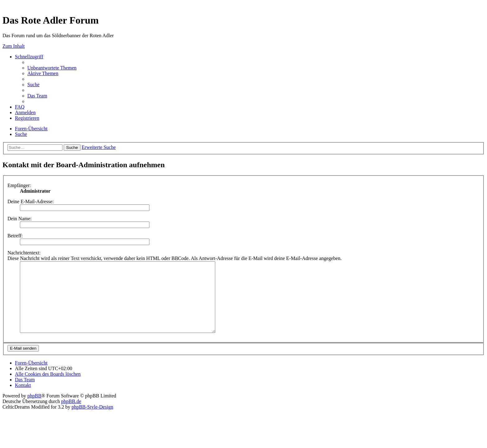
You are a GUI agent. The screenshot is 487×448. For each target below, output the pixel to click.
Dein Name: (20, 219)
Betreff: (15, 236)
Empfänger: (19, 185)
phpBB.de (71, 415)
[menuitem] (52, 68)
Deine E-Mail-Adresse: (31, 202)
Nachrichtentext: (24, 253)
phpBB (34, 410)
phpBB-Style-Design (92, 421)
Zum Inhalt (14, 46)
